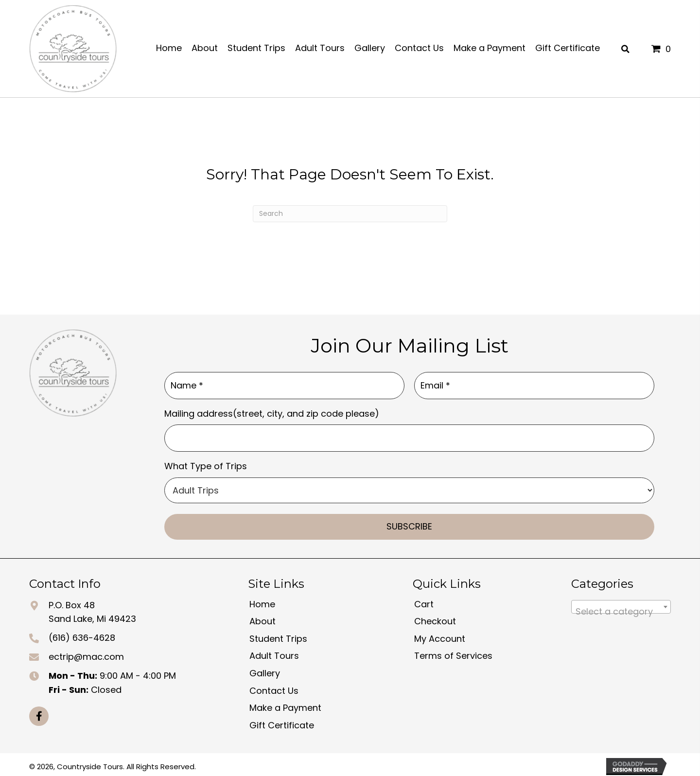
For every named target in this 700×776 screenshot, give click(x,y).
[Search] (350, 214)
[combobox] (621, 602)
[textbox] (621, 607)
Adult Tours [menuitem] (274, 652)
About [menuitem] (262, 617)
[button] (39, 712)
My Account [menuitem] (440, 635)
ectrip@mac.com (86, 653)
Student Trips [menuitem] (278, 635)
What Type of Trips (206, 462)
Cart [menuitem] (424, 600)
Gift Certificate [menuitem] (282, 721)
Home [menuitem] (262, 600)
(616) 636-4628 (82, 634)
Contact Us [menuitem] (274, 686)
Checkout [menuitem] (435, 617)
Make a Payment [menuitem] (285, 704)
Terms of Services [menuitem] (453, 652)
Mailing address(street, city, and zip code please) (272, 411)
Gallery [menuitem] (265, 669)
